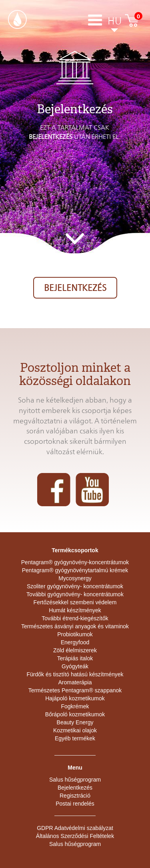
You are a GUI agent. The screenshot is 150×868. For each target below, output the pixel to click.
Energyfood (75, 642)
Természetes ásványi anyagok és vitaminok (75, 626)
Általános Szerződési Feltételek (75, 836)
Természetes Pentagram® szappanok (75, 690)
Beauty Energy (75, 722)
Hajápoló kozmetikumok (75, 698)
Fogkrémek (75, 706)
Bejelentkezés (75, 288)
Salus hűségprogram (75, 780)
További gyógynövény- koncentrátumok (75, 594)
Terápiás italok (75, 658)
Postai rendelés (75, 804)
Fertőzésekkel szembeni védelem (75, 602)
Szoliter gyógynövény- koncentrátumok (75, 586)
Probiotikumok (75, 634)
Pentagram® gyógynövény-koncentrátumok (75, 562)
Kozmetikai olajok (75, 730)
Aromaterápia (75, 682)
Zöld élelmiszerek (75, 650)
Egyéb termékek (75, 738)
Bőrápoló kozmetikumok (75, 714)
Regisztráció (75, 796)
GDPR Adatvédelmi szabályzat (75, 828)
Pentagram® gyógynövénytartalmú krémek (75, 570)
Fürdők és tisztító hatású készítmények (75, 674)
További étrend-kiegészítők (75, 618)
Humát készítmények (75, 610)
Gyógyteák (75, 666)
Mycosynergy (75, 578)
